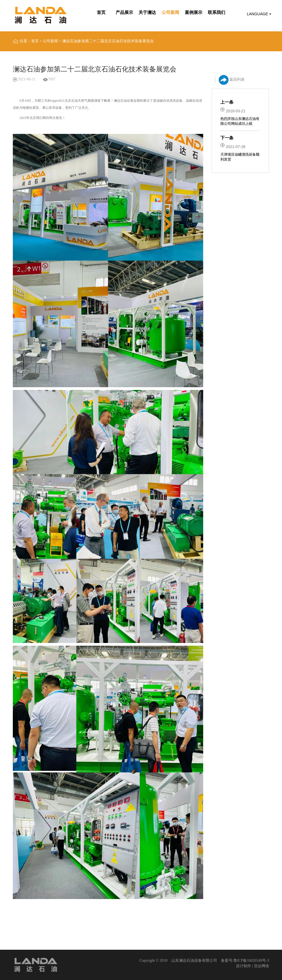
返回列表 (232, 80)
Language (259, 14)
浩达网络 (262, 966)
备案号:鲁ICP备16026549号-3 (245, 961)
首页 (35, 41)
